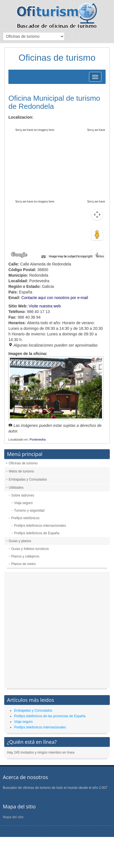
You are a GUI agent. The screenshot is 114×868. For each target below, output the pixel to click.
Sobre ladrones (23, 495)
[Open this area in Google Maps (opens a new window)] (19, 255)
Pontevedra (37, 439)
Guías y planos (20, 541)
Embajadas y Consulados (28, 479)
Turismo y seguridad (29, 511)
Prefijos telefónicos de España (37, 533)
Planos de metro (23, 564)
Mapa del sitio (13, 817)
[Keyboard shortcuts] (44, 257)
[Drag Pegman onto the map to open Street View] (97, 215)
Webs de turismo (21, 471)
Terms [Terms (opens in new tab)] (100, 256)
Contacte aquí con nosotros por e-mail (55, 298)
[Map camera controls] (97, 194)
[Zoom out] (97, 246)
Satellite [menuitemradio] (45, 127)
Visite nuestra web (45, 306)
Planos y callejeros (25, 556)
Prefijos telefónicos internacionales (40, 526)
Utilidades (16, 488)
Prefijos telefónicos (25, 518)
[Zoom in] (97, 235)
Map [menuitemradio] (21, 127)
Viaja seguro (23, 503)
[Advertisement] (57, 631)
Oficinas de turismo (23, 463)
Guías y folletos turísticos (30, 549)
